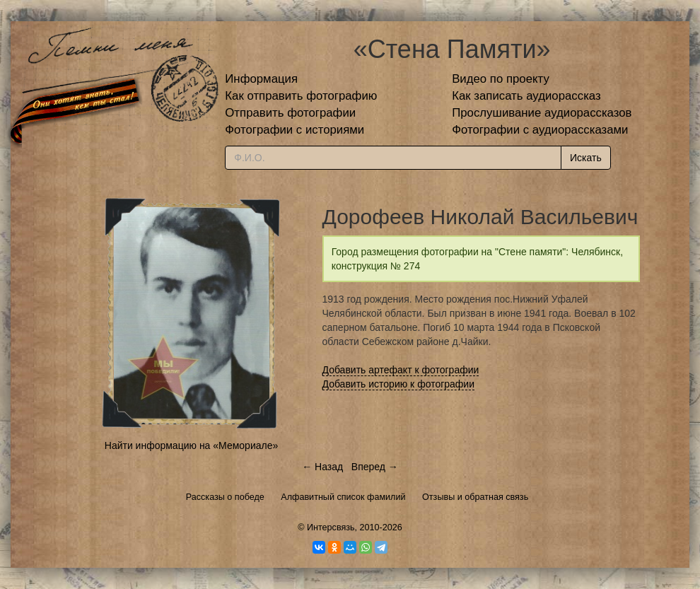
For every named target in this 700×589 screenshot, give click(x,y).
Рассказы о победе (225, 497)
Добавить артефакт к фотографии (401, 370)
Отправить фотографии (290, 113)
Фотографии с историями (294, 130)
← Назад (322, 467)
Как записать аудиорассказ (526, 96)
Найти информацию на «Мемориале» (191, 445)
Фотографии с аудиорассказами (540, 130)
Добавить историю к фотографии (399, 384)
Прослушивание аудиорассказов (542, 113)
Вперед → (375, 467)
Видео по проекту (501, 79)
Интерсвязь (331, 527)
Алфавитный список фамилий (343, 497)
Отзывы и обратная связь (475, 497)
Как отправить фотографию (301, 96)
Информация (261, 79)
